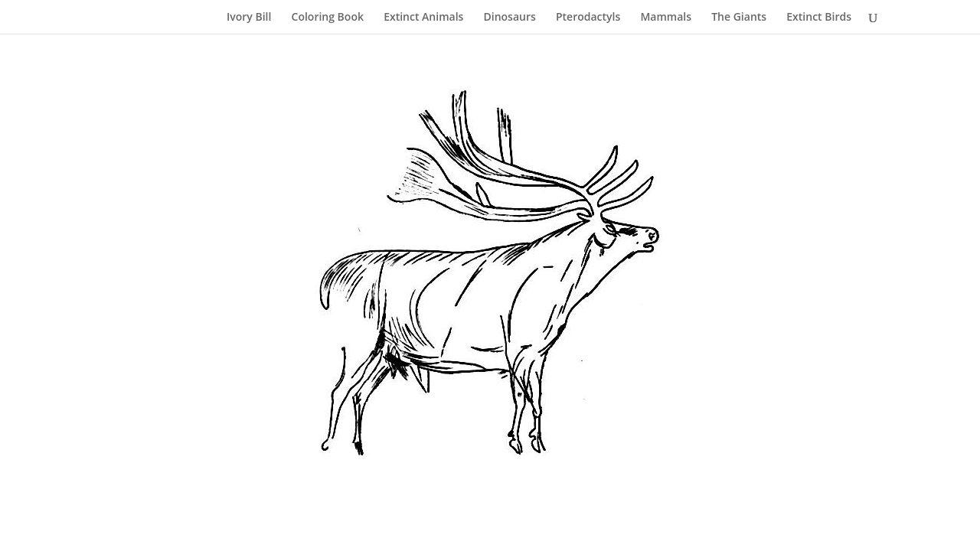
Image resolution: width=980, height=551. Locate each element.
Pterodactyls (588, 18)
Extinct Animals (423, 18)
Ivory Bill (249, 18)
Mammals (666, 18)
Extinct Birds (819, 18)
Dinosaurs (510, 18)
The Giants (739, 18)
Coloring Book (328, 18)
